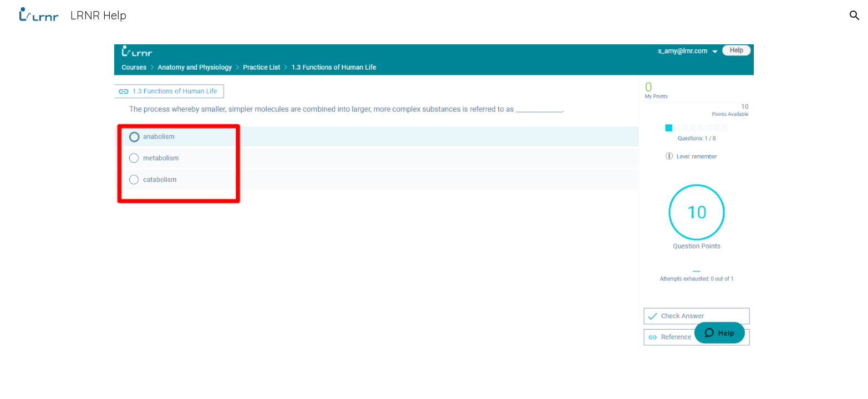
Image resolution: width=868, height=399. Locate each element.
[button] (855, 16)
